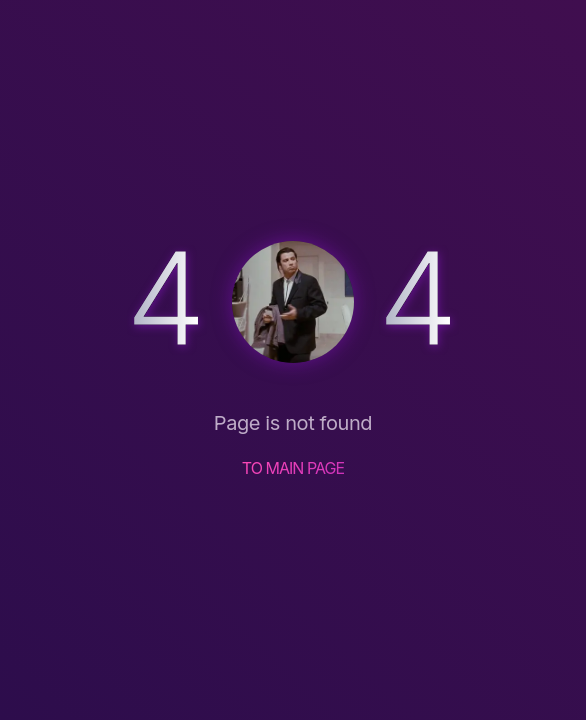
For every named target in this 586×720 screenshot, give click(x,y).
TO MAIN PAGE (293, 468)
